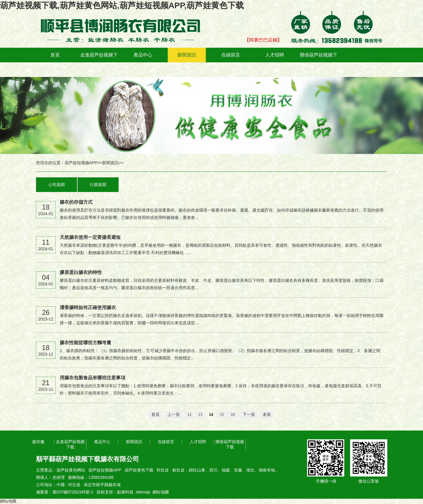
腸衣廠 (38, 442)
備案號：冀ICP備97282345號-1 (65, 492)
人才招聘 (275, 55)
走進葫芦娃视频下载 (99, 62)
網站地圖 (161, 492)
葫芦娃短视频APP (81, 163)
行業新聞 (98, 185)
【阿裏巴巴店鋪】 (263, 40)
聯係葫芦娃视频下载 (318, 62)
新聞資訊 (187, 55)
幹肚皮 (163, 470)
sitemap (143, 492)
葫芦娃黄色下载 (139, 470)
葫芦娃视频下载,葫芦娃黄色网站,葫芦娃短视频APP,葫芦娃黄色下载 (122, 5)
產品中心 (143, 55)
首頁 (55, 55)
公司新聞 (56, 185)
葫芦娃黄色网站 (71, 470)
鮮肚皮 (179, 470)
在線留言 (231, 55)
